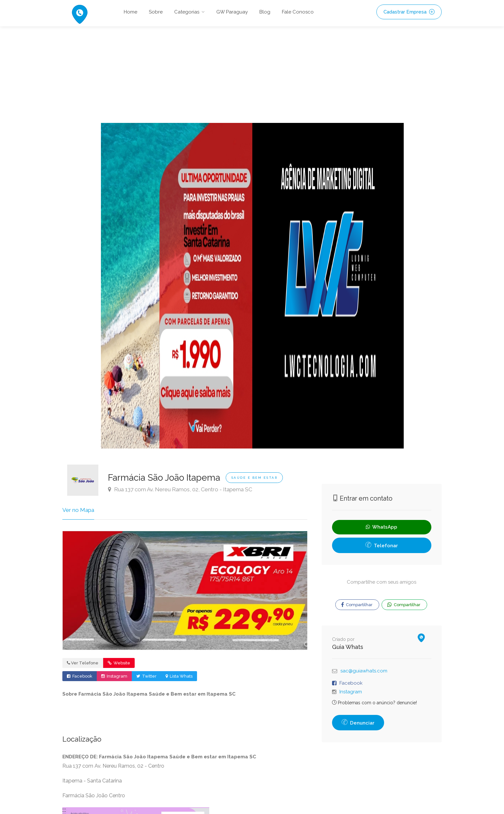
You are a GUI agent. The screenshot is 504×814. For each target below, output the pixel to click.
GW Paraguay (232, 12)
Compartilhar (357, 605)
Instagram (114, 676)
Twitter (146, 676)
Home (130, 12)
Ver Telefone (83, 663)
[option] (177, 286)
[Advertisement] (252, 75)
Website (119, 663)
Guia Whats (348, 647)
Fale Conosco (298, 12)
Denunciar (358, 723)
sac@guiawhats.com (364, 671)
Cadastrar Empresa (409, 12)
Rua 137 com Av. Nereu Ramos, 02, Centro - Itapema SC (180, 489)
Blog (265, 12)
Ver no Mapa (78, 510)
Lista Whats (179, 676)
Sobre (156, 12)
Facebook (80, 676)
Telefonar (382, 546)
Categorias (187, 12)
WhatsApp (382, 527)
